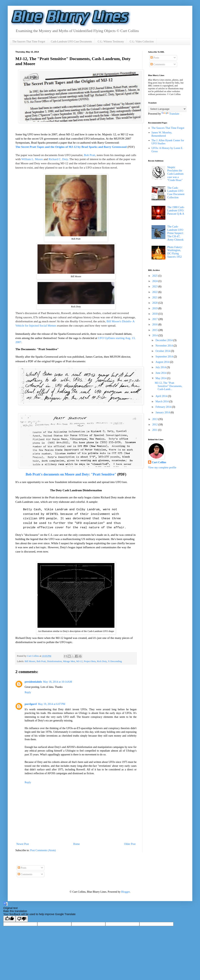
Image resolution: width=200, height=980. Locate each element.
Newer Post (23, 842)
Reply (28, 690)
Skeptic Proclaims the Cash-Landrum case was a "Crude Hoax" (175, 174)
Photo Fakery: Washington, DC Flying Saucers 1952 (175, 252)
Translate (170, 114)
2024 (155, 281)
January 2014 (163, 412)
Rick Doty (102, 659)
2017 (155, 319)
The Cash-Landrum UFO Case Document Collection (176, 193)
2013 (155, 419)
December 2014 (164, 340)
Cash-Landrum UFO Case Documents (71, 42)
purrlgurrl (31, 702)
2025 (155, 276)
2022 (155, 292)
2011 (155, 430)
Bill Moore (30, 659)
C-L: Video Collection (142, 42)
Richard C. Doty (58, 159)
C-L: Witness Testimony (111, 42)
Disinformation (54, 659)
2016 (155, 325)
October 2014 (163, 351)
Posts (155, 58)
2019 (155, 308)
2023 (155, 287)
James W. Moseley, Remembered (162, 134)
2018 (155, 314)
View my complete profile (162, 468)
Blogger (125, 889)
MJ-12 (80, 659)
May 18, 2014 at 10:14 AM (58, 679)
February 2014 (164, 407)
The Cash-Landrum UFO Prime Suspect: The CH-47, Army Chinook (175, 233)
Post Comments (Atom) (43, 848)
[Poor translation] (22, 917)
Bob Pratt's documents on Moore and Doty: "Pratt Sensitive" (71, 473)
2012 (155, 425)
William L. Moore (32, 159)
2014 (155, 335)
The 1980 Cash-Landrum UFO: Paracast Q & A (176, 210)
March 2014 (162, 402)
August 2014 (163, 362)
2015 (155, 330)
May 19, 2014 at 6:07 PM (52, 702)
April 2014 (162, 396)
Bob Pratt (90, 155)
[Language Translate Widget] (167, 109)
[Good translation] (9, 917)
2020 (155, 303)
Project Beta (90, 659)
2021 (155, 297)
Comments (158, 64)
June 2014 (161, 373)
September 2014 (165, 357)
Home (77, 842)
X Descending (115, 659)
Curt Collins (159, 462)
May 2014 (161, 378)
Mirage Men (69, 659)
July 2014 (161, 367)
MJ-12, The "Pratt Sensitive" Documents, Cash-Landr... (169, 386)
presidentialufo (33, 679)
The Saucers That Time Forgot (29, 42)
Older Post (130, 842)
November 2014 (164, 346)
